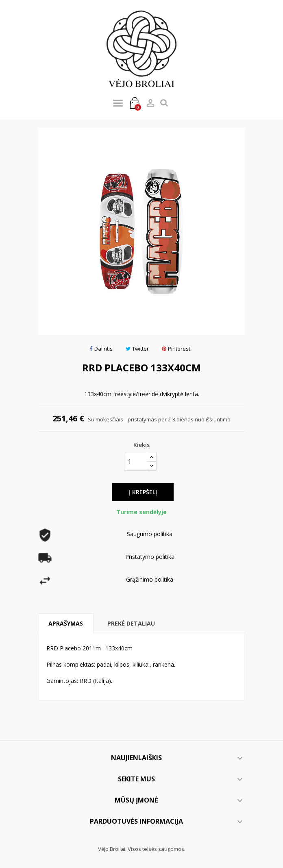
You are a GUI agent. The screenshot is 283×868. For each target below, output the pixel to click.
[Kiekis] (136, 462)
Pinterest (176, 349)
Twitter (137, 349)
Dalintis (101, 349)
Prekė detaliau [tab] (131, 623)
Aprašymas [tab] (66, 623)
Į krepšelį (143, 492)
